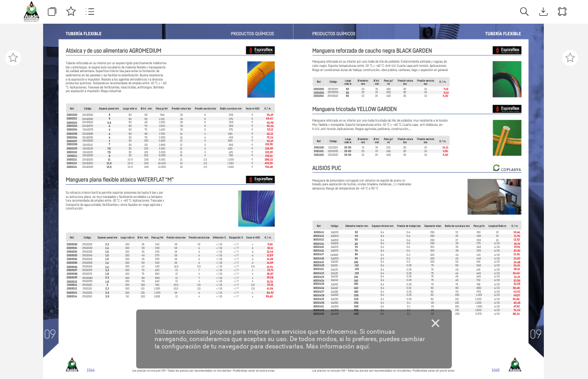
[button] (52, 12)
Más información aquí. (338, 346)
